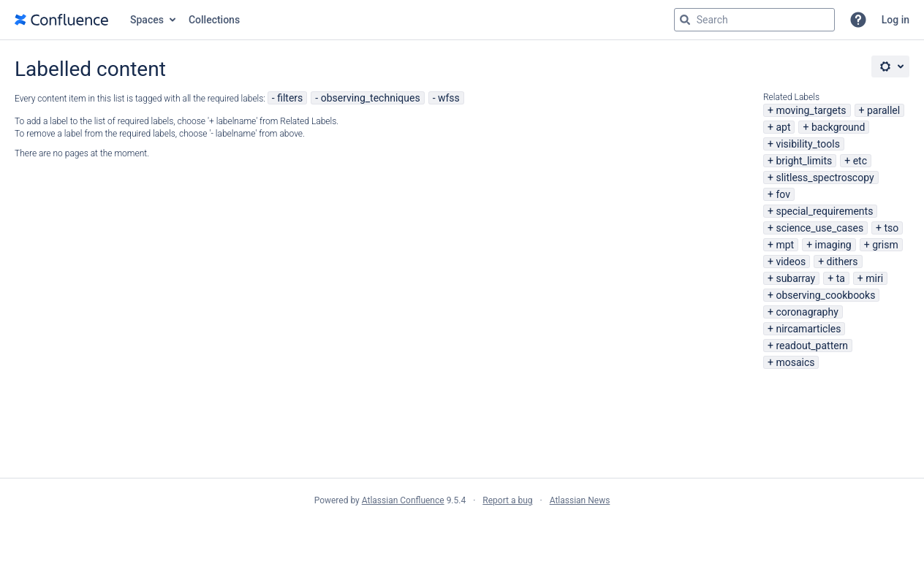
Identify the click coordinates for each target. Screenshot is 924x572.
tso (892, 228)
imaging (833, 245)
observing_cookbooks (825, 295)
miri (874, 278)
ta (841, 278)
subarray (795, 278)
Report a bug (507, 500)
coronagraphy (807, 312)
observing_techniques (371, 98)
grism (885, 245)
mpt (785, 245)
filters (290, 98)
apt (783, 127)
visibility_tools (807, 144)
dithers (842, 262)
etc (860, 161)
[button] (858, 20)
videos (791, 262)
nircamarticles (808, 329)
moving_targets (811, 110)
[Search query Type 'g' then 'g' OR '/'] (754, 20)
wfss (449, 98)
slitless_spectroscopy (825, 178)
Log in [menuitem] (895, 20)
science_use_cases (819, 228)
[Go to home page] (61, 20)
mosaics (795, 362)
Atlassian (462, 533)
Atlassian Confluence (403, 500)
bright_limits (804, 161)
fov (783, 194)
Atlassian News (580, 500)
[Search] (685, 20)
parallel (883, 110)
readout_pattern (812, 346)
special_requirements (824, 211)
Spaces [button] (147, 20)
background (838, 127)
